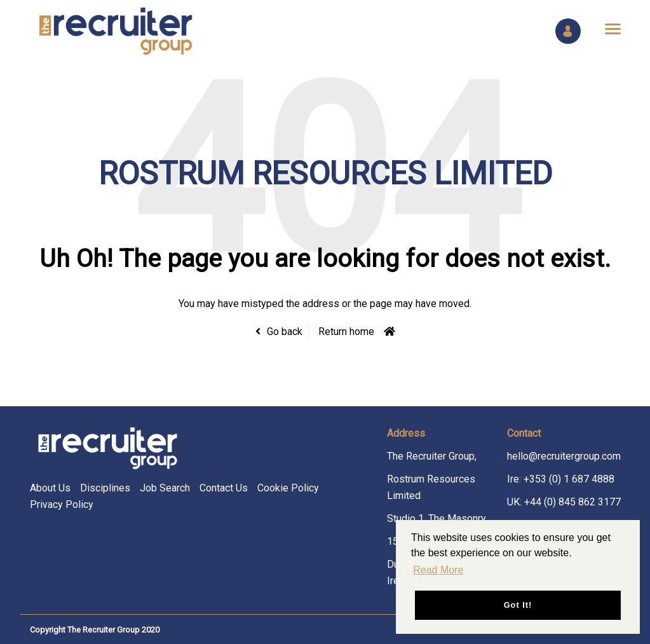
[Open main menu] (608, 29)
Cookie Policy (288, 488)
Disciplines (105, 488)
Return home (346, 332)
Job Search (165, 488)
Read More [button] (438, 570)
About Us (50, 488)
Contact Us (224, 488)
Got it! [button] (518, 605)
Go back (285, 332)
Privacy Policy (62, 504)
